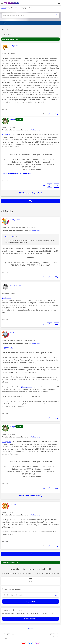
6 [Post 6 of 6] (5, 542)
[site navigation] (2, 3)
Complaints (5, 637)
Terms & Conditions (54, 633)
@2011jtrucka (7, 135)
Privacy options (6, 633)
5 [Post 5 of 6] (5, 181)
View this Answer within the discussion (16, 174)
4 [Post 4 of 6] (5, 414)
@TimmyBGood (26, 387)
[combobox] (28, 15)
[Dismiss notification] (58, 8)
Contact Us (56, 637)
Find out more (35, 130)
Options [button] (4, 30)
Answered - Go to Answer (31, 39)
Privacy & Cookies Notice (8, 635)
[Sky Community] (12, 3)
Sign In (59, 3)
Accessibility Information (52, 635)
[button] (58, 45)
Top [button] (32, 629)
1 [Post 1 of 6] (5, 109)
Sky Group (4, 639)
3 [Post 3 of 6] (5, 320)
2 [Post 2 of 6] (5, 272)
